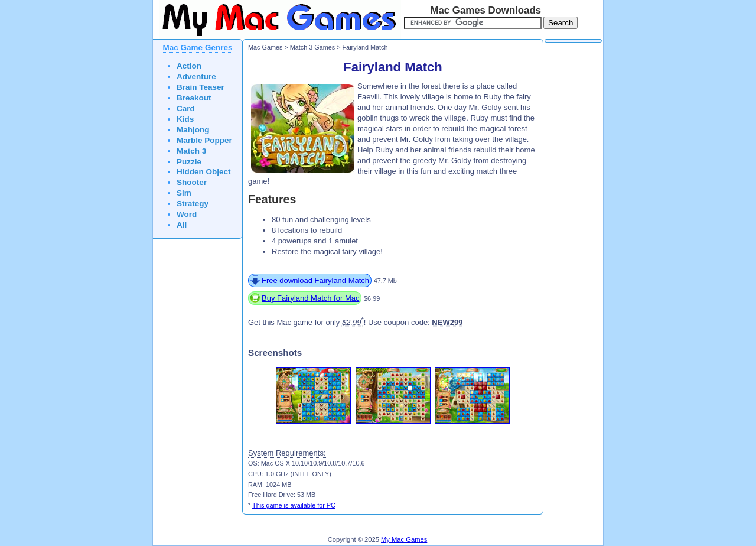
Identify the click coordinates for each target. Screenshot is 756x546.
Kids (185, 119)
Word (187, 214)
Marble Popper (204, 140)
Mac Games (265, 47)
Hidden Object (204, 172)
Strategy (193, 204)
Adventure (196, 77)
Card (186, 108)
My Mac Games (404, 539)
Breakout (194, 98)
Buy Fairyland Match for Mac (310, 298)
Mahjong (193, 130)
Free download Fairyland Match (315, 280)
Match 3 (191, 151)
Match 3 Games (312, 47)
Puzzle (189, 162)
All (182, 225)
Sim (184, 193)
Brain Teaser (201, 87)
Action (189, 66)
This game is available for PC (294, 505)
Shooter (192, 182)
